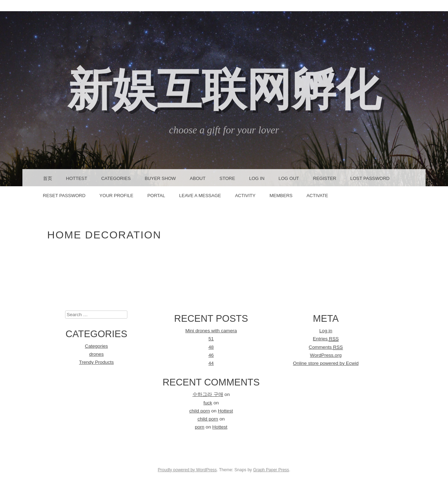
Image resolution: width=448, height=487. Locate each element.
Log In (257, 178)
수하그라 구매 (208, 394)
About (198, 178)
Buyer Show (160, 178)
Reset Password (64, 196)
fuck (208, 403)
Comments (326, 347)
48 (211, 347)
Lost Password (370, 178)
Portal (156, 196)
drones (97, 354)
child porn (200, 411)
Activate (317, 196)
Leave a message (200, 196)
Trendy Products (96, 362)
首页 (48, 178)
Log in (326, 331)
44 (211, 363)
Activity (245, 196)
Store (227, 178)
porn (200, 427)
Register (324, 178)
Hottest (77, 178)
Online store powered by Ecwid (326, 363)
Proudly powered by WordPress (187, 470)
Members (281, 196)
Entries (326, 339)
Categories (116, 178)
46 (211, 355)
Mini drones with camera (211, 331)
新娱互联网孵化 (224, 89)
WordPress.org (326, 355)
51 (211, 339)
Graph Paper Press (271, 470)
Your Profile (116, 196)
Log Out (289, 178)
